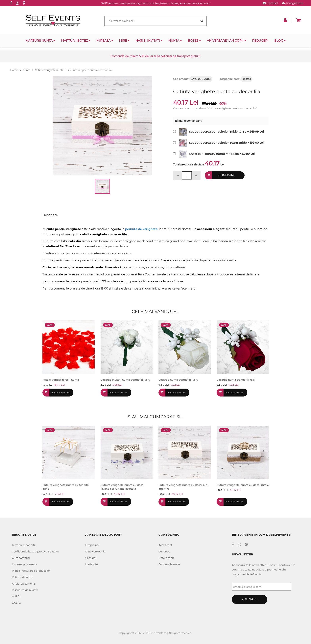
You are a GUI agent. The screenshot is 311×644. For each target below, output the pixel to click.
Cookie (16, 603)
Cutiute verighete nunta (51, 70)
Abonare (250, 599)
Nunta (175, 41)
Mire (124, 41)
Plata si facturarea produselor (31, 571)
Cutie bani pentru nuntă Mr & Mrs (214, 154)
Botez (194, 41)
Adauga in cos (60, 393)
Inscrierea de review (25, 590)
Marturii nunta (40, 41)
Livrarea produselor (24, 564)
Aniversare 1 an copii (227, 41)
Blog (280, 41)
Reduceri (260, 41)
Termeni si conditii (24, 545)
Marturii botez (76, 41)
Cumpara (226, 175)
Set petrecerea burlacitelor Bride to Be (218, 131)
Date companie (95, 551)
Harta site (92, 564)
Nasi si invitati (149, 41)
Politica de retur (22, 577)
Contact (270, 3)
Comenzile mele (169, 564)
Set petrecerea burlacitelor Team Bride (218, 143)
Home (16, 70)
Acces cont (165, 545)
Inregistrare (293, 3)
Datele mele (167, 558)
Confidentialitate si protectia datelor (35, 551)
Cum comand (21, 558)
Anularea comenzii (24, 584)
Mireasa (105, 41)
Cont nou (164, 551)
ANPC (16, 596)
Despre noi (92, 545)
